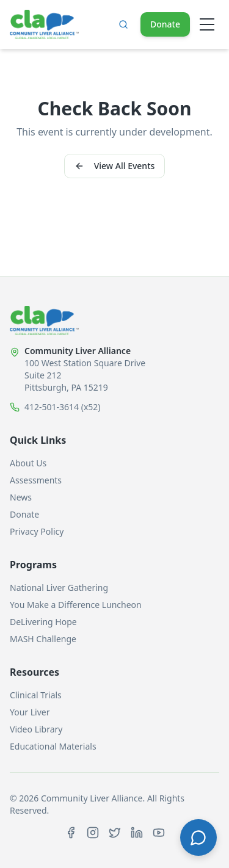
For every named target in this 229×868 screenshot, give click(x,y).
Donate (165, 24)
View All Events (115, 166)
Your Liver (30, 712)
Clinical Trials (36, 695)
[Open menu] (207, 24)
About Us (28, 463)
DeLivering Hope (43, 622)
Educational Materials (53, 746)
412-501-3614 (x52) (63, 407)
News (21, 497)
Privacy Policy (37, 531)
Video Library (36, 729)
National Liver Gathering (59, 588)
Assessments (36, 480)
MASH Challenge (43, 639)
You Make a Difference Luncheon (76, 605)
